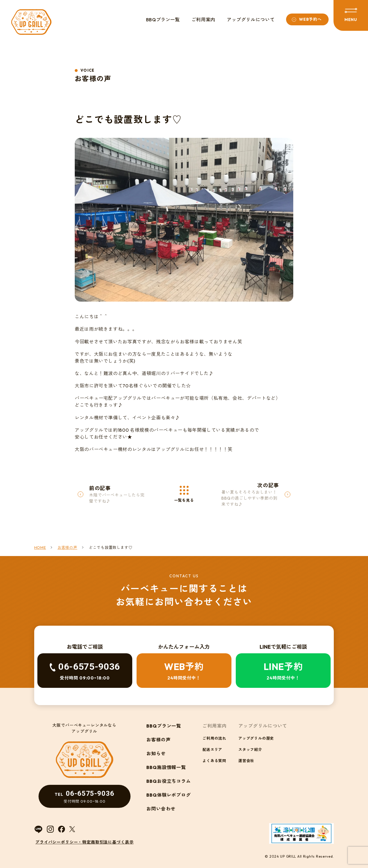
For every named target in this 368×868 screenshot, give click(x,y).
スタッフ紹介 (250, 749)
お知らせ (156, 753)
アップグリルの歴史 (256, 738)
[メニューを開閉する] (351, 15)
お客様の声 (159, 740)
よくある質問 (214, 761)
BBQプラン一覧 (163, 20)
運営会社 (246, 761)
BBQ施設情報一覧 (166, 767)
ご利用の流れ (214, 738)
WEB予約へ (310, 19)
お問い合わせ (161, 809)
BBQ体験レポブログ (169, 795)
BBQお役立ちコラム (169, 781)
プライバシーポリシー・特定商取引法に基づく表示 (84, 842)
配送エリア (212, 749)
